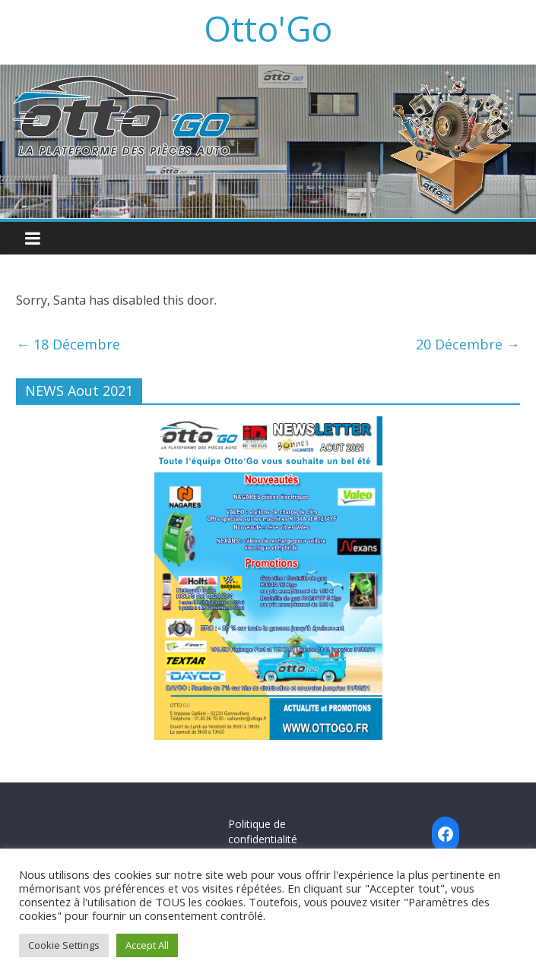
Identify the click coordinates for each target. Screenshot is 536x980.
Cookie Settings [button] (64, 945)
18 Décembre (68, 344)
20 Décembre (468, 344)
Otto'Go (268, 28)
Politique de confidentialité (263, 831)
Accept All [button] (147, 945)
